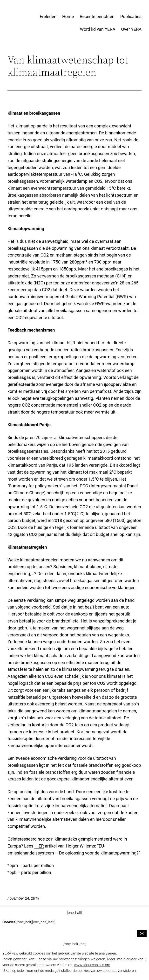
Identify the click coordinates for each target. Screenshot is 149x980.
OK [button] (142, 933)
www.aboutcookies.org (92, 965)
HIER (39, 846)
